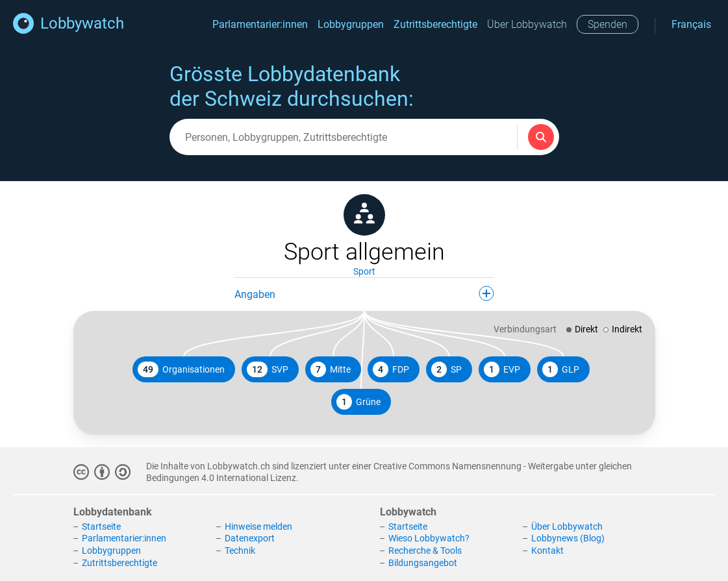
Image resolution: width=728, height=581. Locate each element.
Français (691, 24)
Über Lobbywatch (527, 24)
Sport (364, 271)
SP (446, 369)
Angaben (364, 293)
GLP (561, 369)
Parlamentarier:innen (260, 24)
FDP (391, 369)
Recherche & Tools (425, 550)
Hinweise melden (258, 526)
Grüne (358, 402)
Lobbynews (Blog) (568, 538)
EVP (502, 369)
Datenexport (250, 538)
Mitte (331, 369)
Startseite (101, 526)
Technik (240, 550)
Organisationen (181, 369)
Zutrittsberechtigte (435, 24)
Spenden (608, 24)
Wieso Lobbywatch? (429, 538)
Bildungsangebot (423, 563)
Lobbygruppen (351, 24)
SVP (268, 369)
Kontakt (547, 550)
